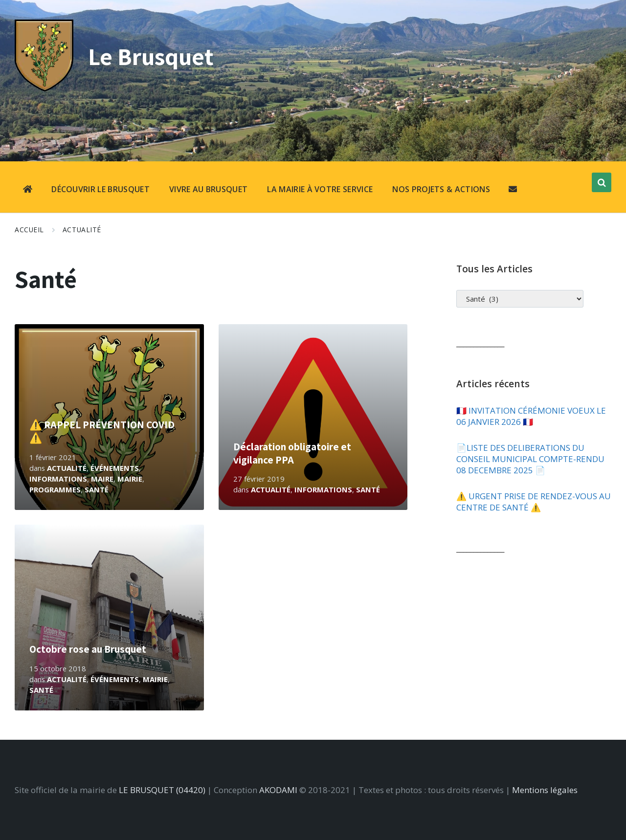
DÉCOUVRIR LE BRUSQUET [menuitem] (101, 189)
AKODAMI (278, 790)
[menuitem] (28, 190)
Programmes (55, 489)
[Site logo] (44, 88)
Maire (102, 479)
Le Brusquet (153, 56)
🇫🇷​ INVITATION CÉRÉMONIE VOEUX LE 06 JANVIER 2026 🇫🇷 (531, 416)
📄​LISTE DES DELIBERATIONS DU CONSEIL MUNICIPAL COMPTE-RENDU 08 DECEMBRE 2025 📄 (530, 459)
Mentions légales (545, 790)
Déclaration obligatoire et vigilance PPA (292, 453)
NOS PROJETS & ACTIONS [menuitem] (441, 189)
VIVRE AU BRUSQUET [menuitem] (208, 189)
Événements (115, 468)
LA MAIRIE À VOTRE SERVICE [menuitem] (320, 189)
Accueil (29, 230)
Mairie (130, 479)
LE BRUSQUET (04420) (162, 790)
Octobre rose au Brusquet (88, 649)
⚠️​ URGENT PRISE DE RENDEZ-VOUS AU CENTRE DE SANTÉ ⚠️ (534, 502)
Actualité (82, 230)
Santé (97, 489)
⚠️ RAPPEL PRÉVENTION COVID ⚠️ (102, 431)
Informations (58, 479)
